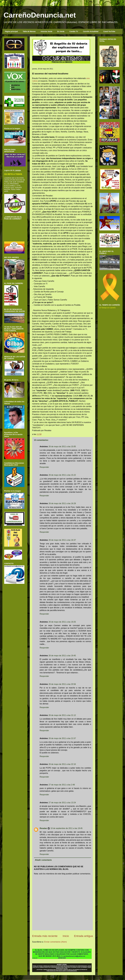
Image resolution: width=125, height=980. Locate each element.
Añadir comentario (43, 860)
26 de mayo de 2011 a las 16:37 (62, 540)
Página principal (11, 31)
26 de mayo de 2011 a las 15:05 (62, 447)
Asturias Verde (46, 31)
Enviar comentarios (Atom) (55, 942)
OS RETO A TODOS (13, 174)
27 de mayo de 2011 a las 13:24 (62, 803)
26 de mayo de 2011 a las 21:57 (62, 738)
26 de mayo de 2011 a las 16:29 (62, 503)
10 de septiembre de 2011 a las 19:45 (66, 828)
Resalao (43, 828)
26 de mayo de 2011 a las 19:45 (62, 656)
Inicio (66, 936)
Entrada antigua (83, 936)
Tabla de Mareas (29, 31)
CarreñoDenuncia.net (40, 15)
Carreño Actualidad (91, 31)
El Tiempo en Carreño (107, 308)
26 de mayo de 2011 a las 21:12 (62, 715)
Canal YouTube (109, 31)
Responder (44, 467)
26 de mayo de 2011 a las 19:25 (62, 622)
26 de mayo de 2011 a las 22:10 (62, 764)
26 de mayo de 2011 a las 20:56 (62, 684)
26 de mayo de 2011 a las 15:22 (62, 475)
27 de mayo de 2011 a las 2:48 (62, 785)
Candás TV (74, 31)
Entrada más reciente (45, 936)
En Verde (61, 31)
